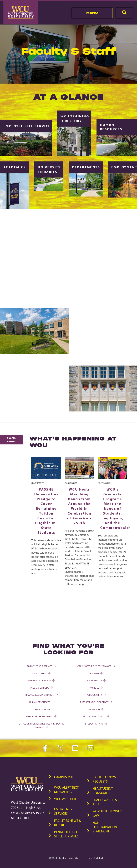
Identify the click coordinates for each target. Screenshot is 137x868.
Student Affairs (96, 724)
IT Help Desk (41, 709)
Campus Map (64, 777)
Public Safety (96, 695)
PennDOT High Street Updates (66, 834)
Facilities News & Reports (68, 823)
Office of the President (41, 716)
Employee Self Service (41, 666)
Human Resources (41, 702)
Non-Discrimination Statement (105, 827)
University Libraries (41, 680)
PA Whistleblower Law (107, 813)
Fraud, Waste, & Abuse (105, 802)
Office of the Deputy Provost (96, 666)
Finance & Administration (41, 695)
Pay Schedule (96, 680)
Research (96, 709)
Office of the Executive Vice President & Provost (41, 725)
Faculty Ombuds (41, 688)
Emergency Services (63, 811)
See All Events (11, 440)
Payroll (96, 688)
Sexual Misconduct (96, 716)
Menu (92, 13)
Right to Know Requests (104, 779)
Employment (41, 673)
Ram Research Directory (96, 702)
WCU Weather (65, 799)
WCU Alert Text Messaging (66, 789)
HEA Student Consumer (103, 790)
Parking (96, 673)
